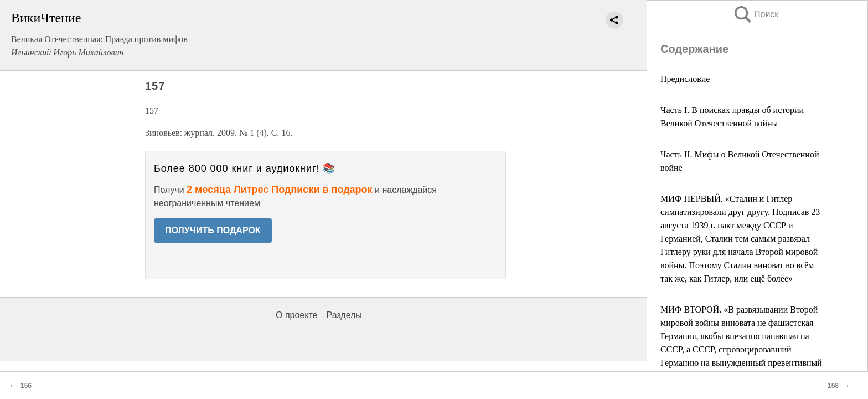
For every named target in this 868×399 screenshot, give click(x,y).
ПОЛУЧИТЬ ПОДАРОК (213, 230)
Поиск (756, 14)
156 (26, 386)
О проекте (296, 315)
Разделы (344, 315)
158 (833, 386)
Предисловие (685, 79)
